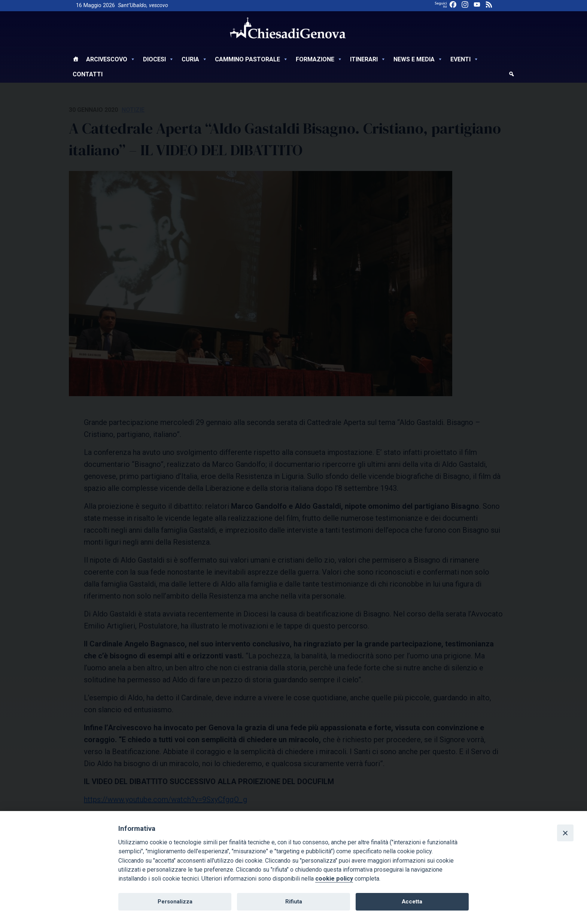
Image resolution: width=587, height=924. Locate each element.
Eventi (465, 59)
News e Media (418, 59)
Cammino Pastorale (252, 59)
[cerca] (511, 75)
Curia (194, 59)
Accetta (412, 902)
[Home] (76, 60)
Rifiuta (294, 902)
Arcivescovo (111, 59)
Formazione (319, 59)
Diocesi (159, 59)
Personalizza (175, 902)
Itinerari (368, 59)
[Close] (565, 833)
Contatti (88, 74)
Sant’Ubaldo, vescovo (143, 5)
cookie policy (334, 879)
